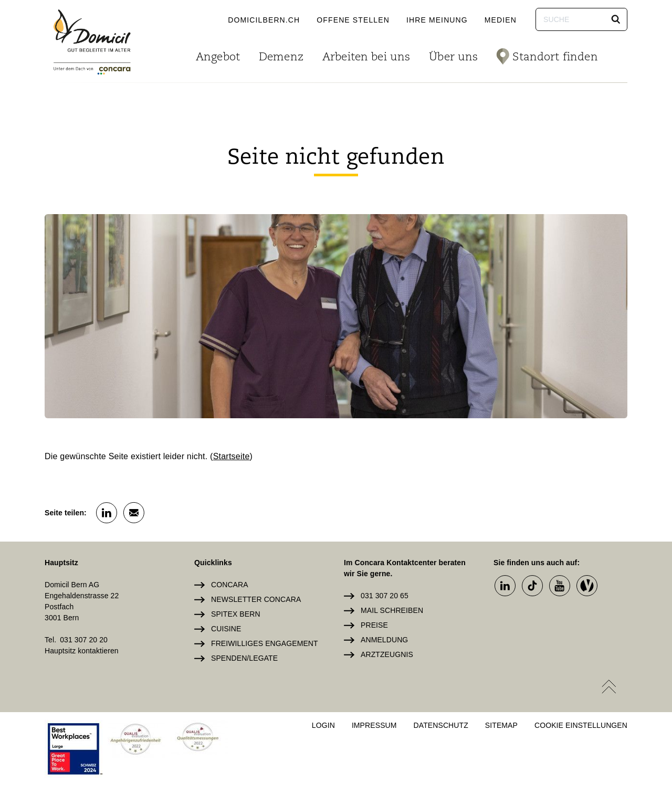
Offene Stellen (353, 20)
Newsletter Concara (256, 599)
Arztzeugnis (387, 654)
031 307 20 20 (84, 640)
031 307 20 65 (385, 596)
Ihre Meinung (437, 20)
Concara (230, 585)
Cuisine (226, 629)
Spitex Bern (236, 614)
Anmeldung (384, 640)
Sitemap (501, 725)
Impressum (374, 725)
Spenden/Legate (244, 658)
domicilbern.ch (264, 20)
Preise (374, 625)
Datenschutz (441, 725)
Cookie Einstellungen (581, 725)
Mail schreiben (392, 610)
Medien (501, 20)
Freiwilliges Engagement (265, 643)
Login (323, 725)
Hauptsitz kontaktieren (82, 651)
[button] (616, 19)
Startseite (232, 456)
